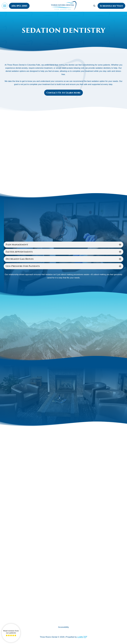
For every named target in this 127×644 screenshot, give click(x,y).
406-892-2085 (19, 6)
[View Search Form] (94, 6)
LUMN (82, 637)
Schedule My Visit (111, 6)
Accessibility (64, 627)
